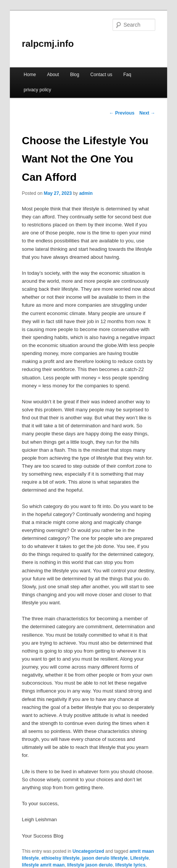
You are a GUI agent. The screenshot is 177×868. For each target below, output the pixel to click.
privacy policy (37, 90)
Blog (75, 75)
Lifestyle (139, 858)
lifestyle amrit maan (43, 865)
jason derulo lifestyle (105, 858)
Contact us (101, 75)
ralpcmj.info (48, 44)
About (53, 75)
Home (30, 75)
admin (86, 193)
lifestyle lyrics (130, 865)
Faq (127, 75)
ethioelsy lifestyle (61, 858)
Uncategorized (88, 851)
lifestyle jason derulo (90, 865)
